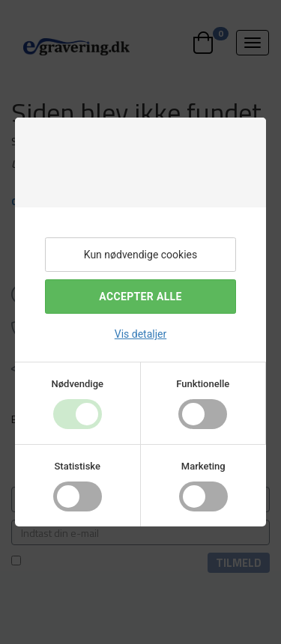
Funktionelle (203, 384)
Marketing (203, 466)
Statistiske (78, 466)
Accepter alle (140, 297)
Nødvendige (78, 384)
